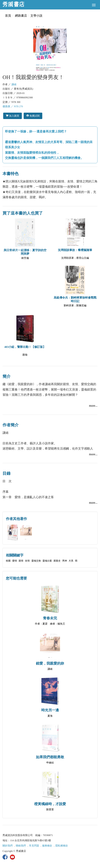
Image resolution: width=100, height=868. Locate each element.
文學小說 (36, 16)
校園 (8, 561)
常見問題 (34, 846)
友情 (27, 561)
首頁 (8, 16)
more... (93, 406)
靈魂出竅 (47, 561)
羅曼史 (57, 561)
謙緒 (14, 84)
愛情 (15, 561)
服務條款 (47, 846)
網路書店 (21, 16)
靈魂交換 (36, 561)
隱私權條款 (62, 846)
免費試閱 (33, 116)
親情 (21, 561)
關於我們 (8, 846)
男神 (65, 561)
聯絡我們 (21, 846)
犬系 (71, 561)
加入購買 (12, 116)
